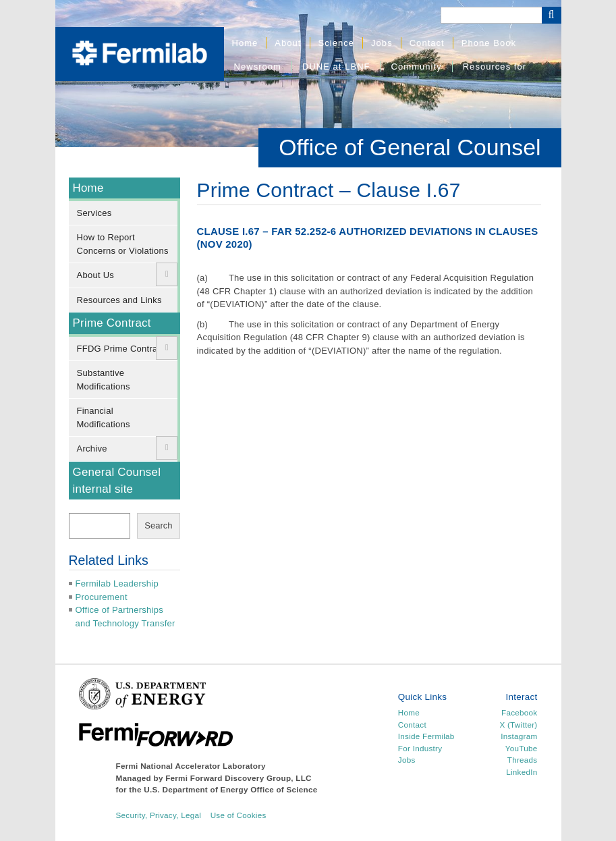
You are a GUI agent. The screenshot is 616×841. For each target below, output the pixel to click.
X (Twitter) (518, 725)
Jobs (382, 43)
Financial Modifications (104, 417)
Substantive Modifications (104, 380)
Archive (92, 449)
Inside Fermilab (426, 736)
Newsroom (258, 66)
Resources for (495, 66)
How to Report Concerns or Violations (123, 244)
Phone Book (489, 43)
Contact (427, 43)
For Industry (420, 748)
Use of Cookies (239, 815)
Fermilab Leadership (117, 584)
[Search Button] (552, 15)
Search (158, 525)
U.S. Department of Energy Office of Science (230, 789)
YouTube (522, 748)
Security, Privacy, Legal (159, 815)
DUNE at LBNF (336, 66)
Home (245, 43)
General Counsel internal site (117, 481)
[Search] (491, 15)
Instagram (519, 736)
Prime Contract (112, 323)
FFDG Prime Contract (121, 349)
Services (94, 213)
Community (417, 66)
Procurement (102, 597)
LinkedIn (522, 772)
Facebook (519, 712)
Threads (523, 760)
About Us (96, 275)
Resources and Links (119, 300)
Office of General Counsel (410, 147)
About (288, 43)
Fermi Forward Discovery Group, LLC (239, 778)
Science (337, 43)
